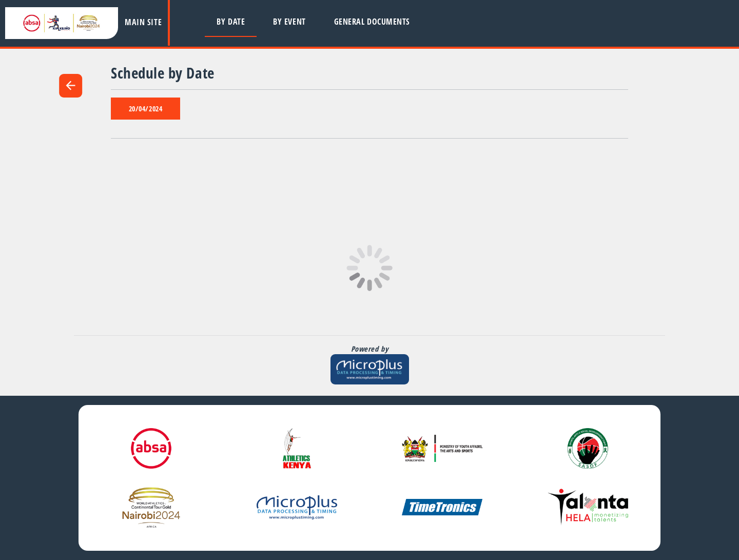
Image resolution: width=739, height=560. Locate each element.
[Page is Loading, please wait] (369, 268)
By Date (231, 22)
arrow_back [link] (71, 85)
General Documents (372, 22)
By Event (289, 22)
